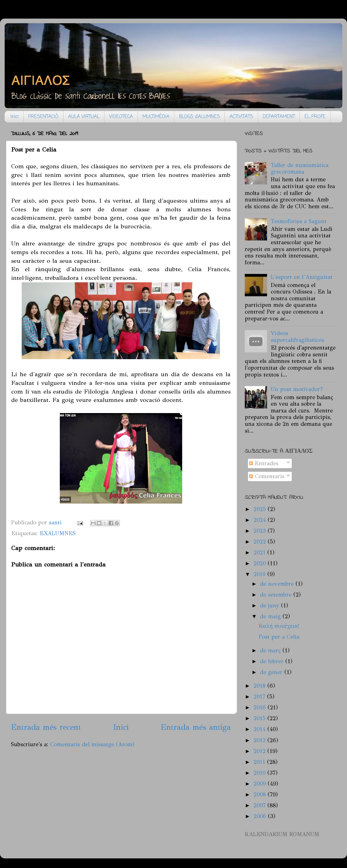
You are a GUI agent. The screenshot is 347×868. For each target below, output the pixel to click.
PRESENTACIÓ (43, 117)
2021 (260, 553)
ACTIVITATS (241, 117)
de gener (272, 672)
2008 (261, 795)
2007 (260, 805)
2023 (261, 531)
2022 (261, 542)
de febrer (273, 661)
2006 (261, 816)
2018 (260, 686)
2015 (260, 718)
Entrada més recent (46, 727)
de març (271, 650)
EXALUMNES (58, 533)
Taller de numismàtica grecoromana (300, 169)
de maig (271, 616)
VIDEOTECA (121, 117)
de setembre (277, 595)
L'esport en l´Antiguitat (302, 277)
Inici (15, 117)
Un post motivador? (297, 389)
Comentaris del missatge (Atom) (92, 744)
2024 (261, 520)
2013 (260, 740)
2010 (260, 773)
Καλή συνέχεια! (279, 626)
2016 (261, 707)
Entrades (264, 463)
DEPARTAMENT (279, 117)
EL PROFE (315, 117)
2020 (261, 563)
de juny (270, 606)
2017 (260, 697)
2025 (261, 509)
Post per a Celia (279, 637)
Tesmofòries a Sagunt (299, 221)
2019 (260, 574)
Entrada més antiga (196, 727)
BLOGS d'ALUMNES (200, 117)
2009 (261, 784)
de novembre (278, 584)
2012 (260, 751)
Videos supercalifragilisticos (297, 337)
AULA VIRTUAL (84, 117)
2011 (260, 762)
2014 (260, 729)
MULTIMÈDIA (156, 117)
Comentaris (267, 476)
